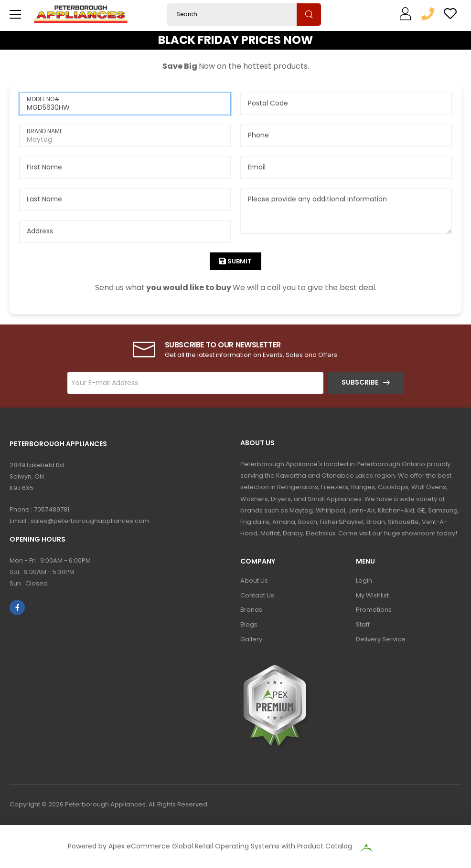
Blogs (249, 624)
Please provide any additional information (317, 199)
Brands (251, 610)
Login (364, 580)
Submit (239, 261)
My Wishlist (372, 595)
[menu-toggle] (15, 14)
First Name (44, 167)
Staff (363, 624)
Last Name (44, 199)
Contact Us (257, 595)
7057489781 (52, 509)
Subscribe (360, 382)
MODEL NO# (43, 99)
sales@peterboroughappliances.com (90, 521)
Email (257, 167)
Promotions (374, 610)
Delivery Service (381, 639)
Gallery (251, 639)
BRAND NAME (45, 131)
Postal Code (268, 103)
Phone (258, 135)
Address (40, 231)
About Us (254, 580)
